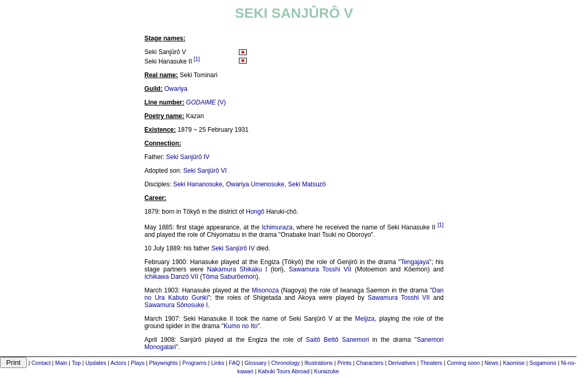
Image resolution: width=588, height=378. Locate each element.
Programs (194, 363)
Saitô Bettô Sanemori (338, 340)
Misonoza (265, 290)
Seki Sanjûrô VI (205, 171)
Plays (138, 363)
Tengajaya (415, 262)
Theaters (431, 363)
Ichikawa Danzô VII (171, 277)
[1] (197, 59)
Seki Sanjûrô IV (188, 157)
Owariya (176, 89)
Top (76, 363)
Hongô (255, 212)
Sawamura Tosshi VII (320, 269)
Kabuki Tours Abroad (283, 371)
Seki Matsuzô (307, 184)
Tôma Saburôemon (229, 277)
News (492, 363)
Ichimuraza (277, 227)
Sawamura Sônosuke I (176, 305)
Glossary (256, 363)
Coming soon (463, 363)
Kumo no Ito (241, 326)
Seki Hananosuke (198, 184)
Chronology (286, 363)
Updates (96, 363)
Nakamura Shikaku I (237, 269)
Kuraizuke (326, 371)
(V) (206, 102)
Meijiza (365, 319)
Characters (370, 363)
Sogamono (543, 363)
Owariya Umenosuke (255, 184)
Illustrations (319, 363)
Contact (41, 363)
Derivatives (402, 363)
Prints (344, 363)
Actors (118, 363)
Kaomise (514, 363)
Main (61, 363)
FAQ (234, 363)
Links (218, 363)
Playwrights (163, 363)
